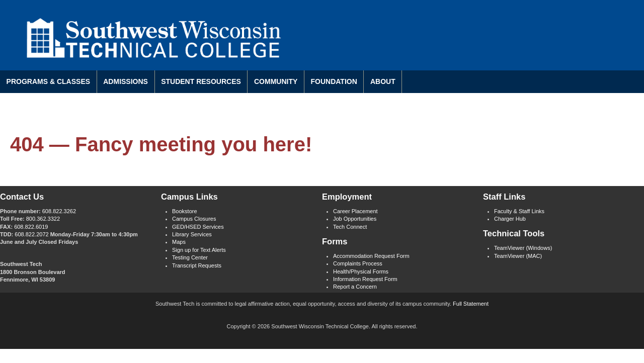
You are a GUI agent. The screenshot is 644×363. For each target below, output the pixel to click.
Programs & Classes (48, 81)
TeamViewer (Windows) (523, 248)
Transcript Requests (197, 265)
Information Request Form (365, 279)
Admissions (126, 81)
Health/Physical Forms (361, 271)
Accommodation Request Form (371, 256)
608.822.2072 (31, 234)
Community (276, 81)
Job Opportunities (355, 219)
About (383, 81)
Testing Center (190, 257)
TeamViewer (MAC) (518, 256)
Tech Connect (350, 227)
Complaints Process (358, 263)
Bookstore (185, 211)
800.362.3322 (43, 219)
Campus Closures (194, 219)
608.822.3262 (59, 211)
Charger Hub (510, 219)
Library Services (192, 234)
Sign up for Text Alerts (199, 250)
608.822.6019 (31, 227)
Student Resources (201, 81)
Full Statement (471, 304)
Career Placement (355, 211)
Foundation (334, 81)
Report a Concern (355, 287)
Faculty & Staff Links (519, 211)
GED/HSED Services (198, 227)
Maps (179, 242)
